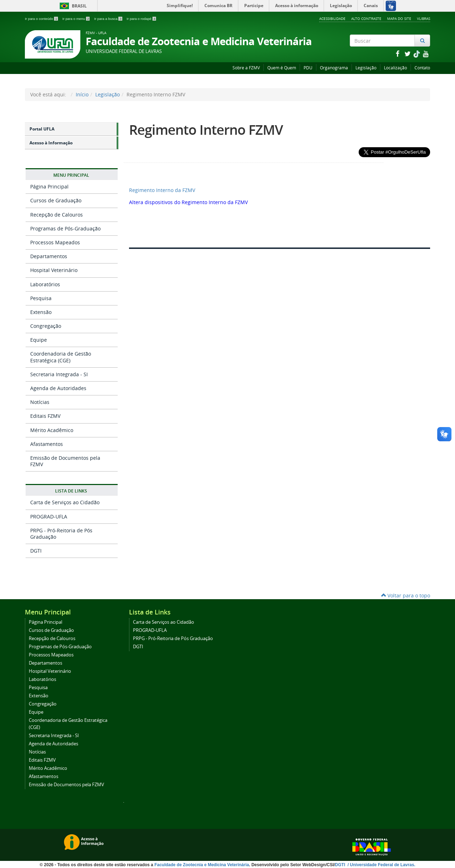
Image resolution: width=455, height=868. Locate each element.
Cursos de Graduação (56, 200)
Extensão (41, 312)
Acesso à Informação (51, 143)
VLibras (424, 18)
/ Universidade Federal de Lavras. (381, 865)
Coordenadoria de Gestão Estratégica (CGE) (61, 357)
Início (82, 94)
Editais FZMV (45, 416)
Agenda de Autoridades (58, 388)
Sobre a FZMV (246, 68)
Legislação (366, 68)
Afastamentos (47, 444)
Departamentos (49, 256)
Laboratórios (45, 284)
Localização (395, 68)
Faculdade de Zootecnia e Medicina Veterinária (202, 865)
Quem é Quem (282, 68)
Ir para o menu (76, 19)
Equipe (39, 340)
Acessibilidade (332, 18)
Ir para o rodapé (141, 19)
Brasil (72, 6)
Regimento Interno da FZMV (162, 190)
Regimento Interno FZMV (206, 130)
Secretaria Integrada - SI (59, 374)
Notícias (40, 402)
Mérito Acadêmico (52, 430)
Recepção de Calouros (57, 215)
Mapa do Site (399, 18)
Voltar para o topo (406, 595)
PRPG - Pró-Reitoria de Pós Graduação (61, 534)
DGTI (36, 551)
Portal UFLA (42, 129)
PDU (308, 68)
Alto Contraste (366, 18)
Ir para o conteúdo (42, 19)
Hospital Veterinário (54, 270)
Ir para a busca (109, 19)
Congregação (46, 326)
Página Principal (49, 187)
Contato (422, 68)
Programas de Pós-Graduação (65, 228)
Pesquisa (41, 298)
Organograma (334, 68)
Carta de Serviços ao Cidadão (65, 502)
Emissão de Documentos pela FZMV (65, 461)
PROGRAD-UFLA (49, 516)
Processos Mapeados (55, 242)
